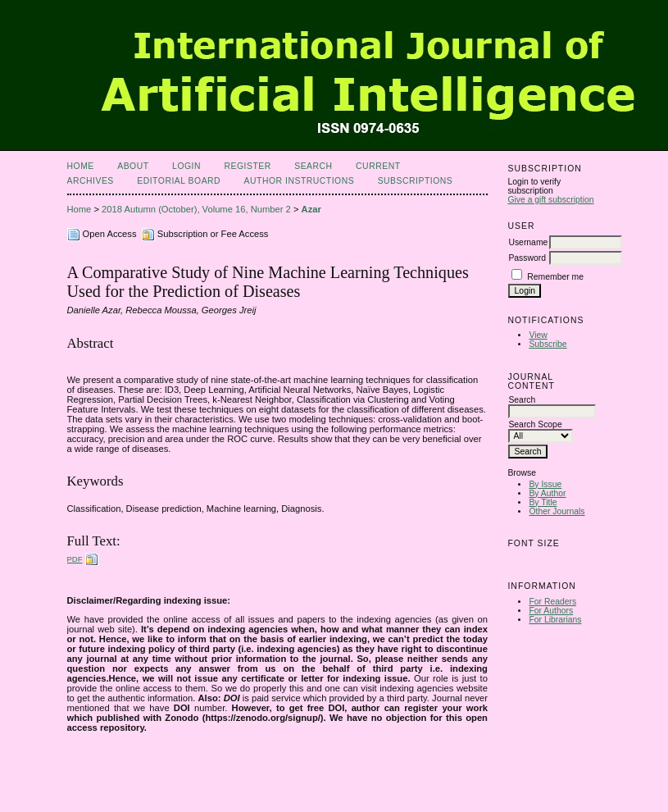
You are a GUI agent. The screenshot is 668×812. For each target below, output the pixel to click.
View (538, 335)
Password (527, 258)
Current (378, 166)
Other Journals (557, 511)
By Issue (545, 484)
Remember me (555, 277)
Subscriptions (416, 181)
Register (247, 166)
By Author (547, 493)
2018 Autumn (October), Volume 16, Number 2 (196, 209)
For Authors (551, 611)
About (133, 166)
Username (528, 242)
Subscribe (548, 344)
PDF (75, 559)
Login (186, 166)
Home (81, 166)
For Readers (552, 602)
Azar (311, 209)
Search (313, 166)
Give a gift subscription (550, 200)
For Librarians (555, 620)
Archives (91, 181)
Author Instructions (300, 181)
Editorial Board (179, 181)
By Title (543, 502)
